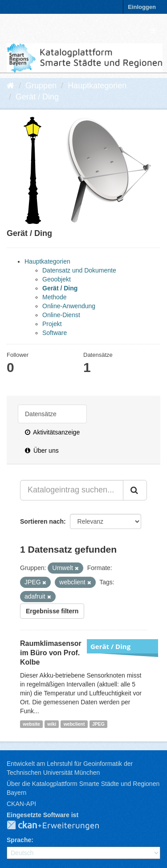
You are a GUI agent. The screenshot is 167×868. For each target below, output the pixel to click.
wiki (52, 724)
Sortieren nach (42, 521)
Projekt (52, 324)
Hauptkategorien (97, 86)
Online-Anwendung (69, 306)
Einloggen (142, 7)
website (31, 724)
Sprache (19, 840)
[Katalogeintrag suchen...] (72, 490)
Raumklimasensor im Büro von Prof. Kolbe (51, 653)
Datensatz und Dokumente (79, 270)
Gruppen (41, 86)
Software (55, 333)
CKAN (60, 826)
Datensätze (41, 414)
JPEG (98, 724)
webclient (74, 724)
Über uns (42, 451)
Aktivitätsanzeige (52, 432)
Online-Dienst (61, 315)
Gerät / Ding (37, 97)
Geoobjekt (57, 279)
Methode (54, 297)
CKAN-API (21, 804)
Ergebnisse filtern (52, 611)
